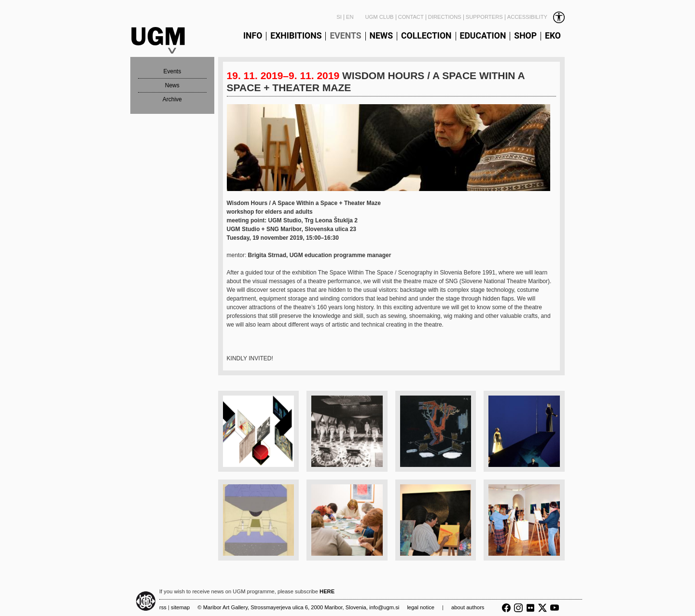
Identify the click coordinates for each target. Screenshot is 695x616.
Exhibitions (296, 36)
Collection (426, 36)
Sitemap (180, 607)
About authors (468, 607)
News (382, 36)
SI (339, 17)
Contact (411, 17)
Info (253, 36)
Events (345, 36)
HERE (327, 591)
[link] (535, 17)
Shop (525, 36)
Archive (172, 99)
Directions (445, 17)
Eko (553, 36)
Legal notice (421, 607)
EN (350, 17)
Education (483, 36)
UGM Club (379, 17)
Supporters (484, 17)
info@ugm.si (384, 607)
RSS (163, 607)
